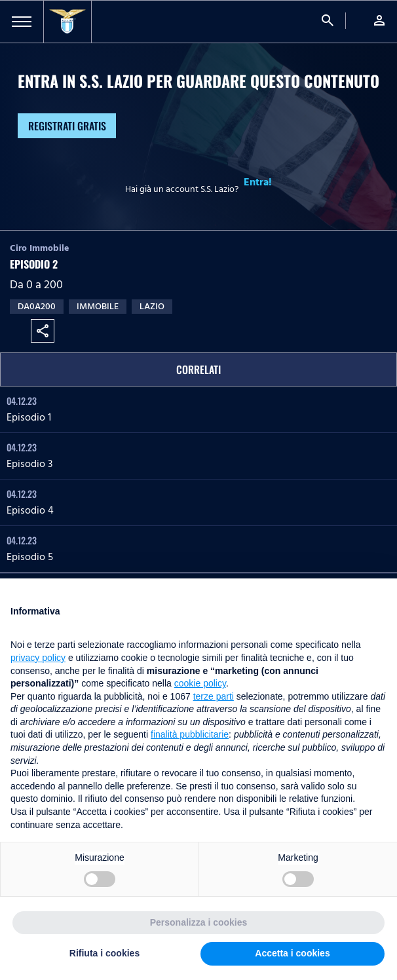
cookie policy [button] (200, 683)
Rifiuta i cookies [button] (104, 953)
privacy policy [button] (38, 658)
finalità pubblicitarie (190, 734)
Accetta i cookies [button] (292, 953)
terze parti (214, 696)
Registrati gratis (67, 126)
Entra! (258, 182)
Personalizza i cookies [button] (199, 922)
